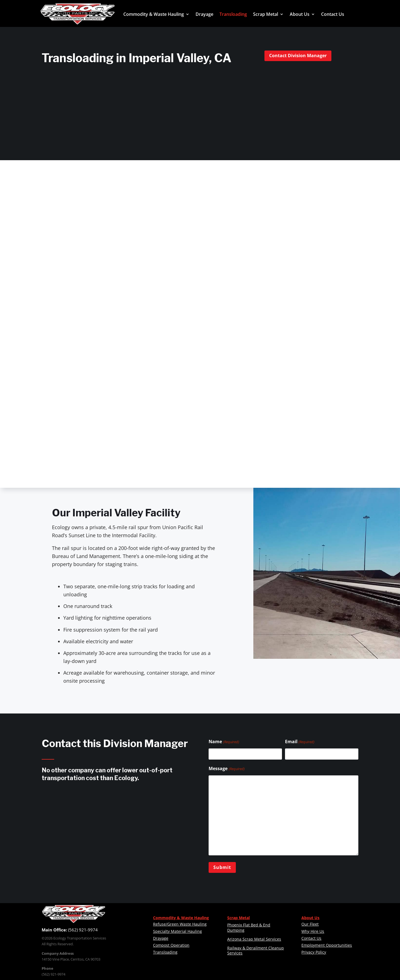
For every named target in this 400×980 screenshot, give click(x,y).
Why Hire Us (313, 931)
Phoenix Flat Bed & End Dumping (249, 927)
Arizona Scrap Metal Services (254, 939)
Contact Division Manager (298, 56)
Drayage (204, 14)
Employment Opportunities (327, 945)
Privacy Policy (314, 952)
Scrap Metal (266, 14)
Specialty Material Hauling (177, 931)
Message (227, 769)
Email (300, 742)
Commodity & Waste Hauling (154, 14)
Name (224, 742)
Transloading (233, 14)
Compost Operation (171, 945)
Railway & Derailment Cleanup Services (256, 950)
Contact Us (333, 14)
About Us (300, 14)
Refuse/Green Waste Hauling (180, 924)
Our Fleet (310, 924)
